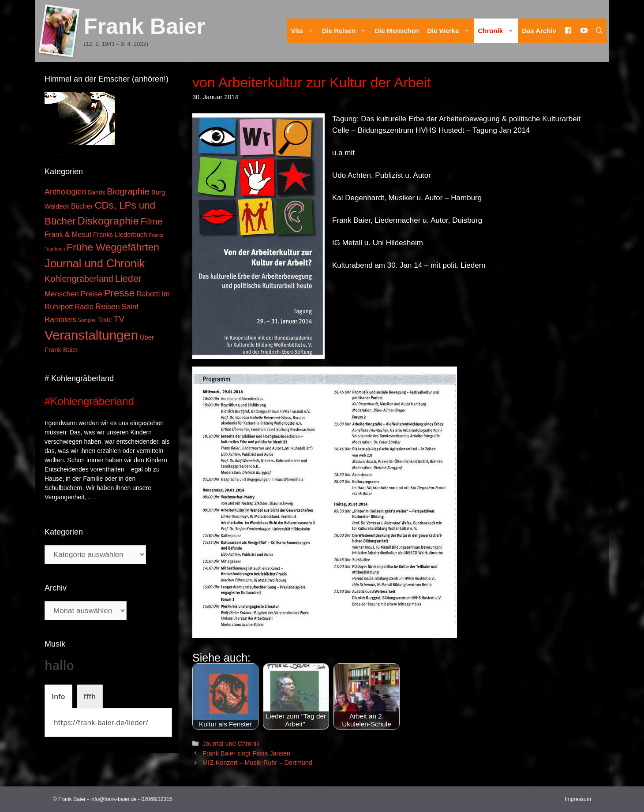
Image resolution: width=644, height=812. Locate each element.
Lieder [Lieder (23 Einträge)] (129, 279)
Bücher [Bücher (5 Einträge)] (82, 206)
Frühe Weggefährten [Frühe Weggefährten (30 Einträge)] (113, 247)
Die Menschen (397, 31)
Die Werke (450, 31)
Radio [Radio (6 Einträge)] (84, 307)
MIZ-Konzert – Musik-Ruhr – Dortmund (257, 763)
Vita (304, 31)
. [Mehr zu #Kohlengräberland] (96, 497)
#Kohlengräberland (89, 401)
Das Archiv (539, 31)
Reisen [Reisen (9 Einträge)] (108, 307)
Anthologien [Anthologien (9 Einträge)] (65, 192)
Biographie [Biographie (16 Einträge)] (128, 191)
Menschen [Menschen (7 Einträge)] (62, 294)
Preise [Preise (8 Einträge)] (92, 294)
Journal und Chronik (231, 744)
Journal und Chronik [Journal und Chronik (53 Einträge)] (95, 263)
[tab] (58, 696)
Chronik (498, 31)
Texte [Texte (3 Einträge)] (105, 320)
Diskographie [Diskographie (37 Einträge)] (108, 221)
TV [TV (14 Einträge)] (119, 319)
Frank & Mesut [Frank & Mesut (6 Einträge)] (68, 234)
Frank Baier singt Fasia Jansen (246, 753)
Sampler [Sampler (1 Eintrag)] (87, 320)
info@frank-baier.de (114, 799)
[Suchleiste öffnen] (599, 31)
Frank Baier (144, 26)
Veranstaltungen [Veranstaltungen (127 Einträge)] (91, 335)
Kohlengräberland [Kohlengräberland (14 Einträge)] (79, 279)
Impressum (578, 799)
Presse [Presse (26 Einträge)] (119, 293)
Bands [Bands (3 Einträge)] (96, 193)
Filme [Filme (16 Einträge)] (152, 221)
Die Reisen (346, 31)
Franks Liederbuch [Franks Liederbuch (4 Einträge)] (120, 235)
